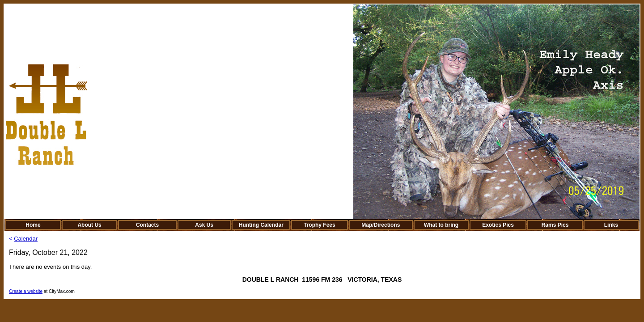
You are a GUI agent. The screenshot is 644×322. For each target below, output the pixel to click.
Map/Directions (381, 225)
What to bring (441, 225)
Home (33, 225)
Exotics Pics (498, 225)
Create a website (26, 291)
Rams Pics (555, 225)
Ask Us (204, 225)
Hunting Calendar (261, 225)
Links (611, 225)
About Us (89, 225)
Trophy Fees (320, 225)
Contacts (147, 225)
